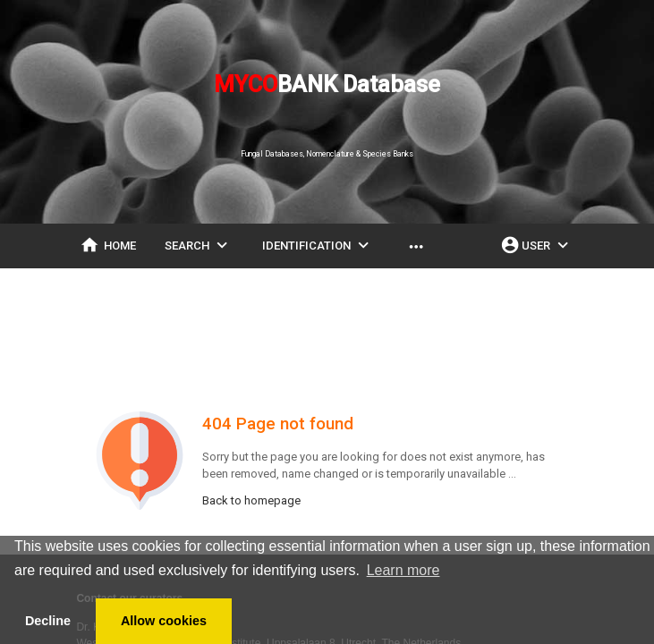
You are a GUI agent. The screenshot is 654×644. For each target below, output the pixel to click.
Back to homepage (251, 500)
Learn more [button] (403, 570)
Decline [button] (48, 621)
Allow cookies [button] (164, 621)
